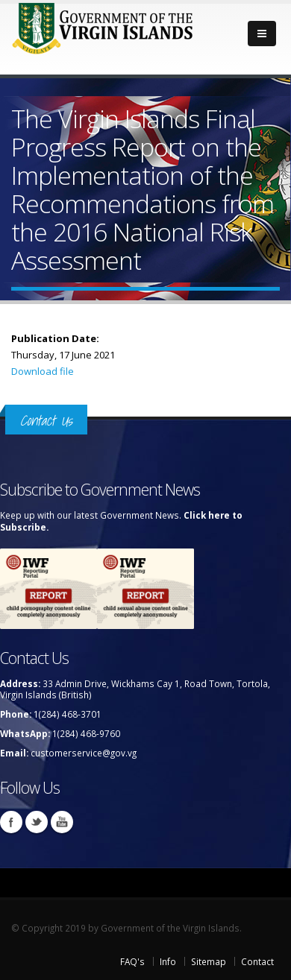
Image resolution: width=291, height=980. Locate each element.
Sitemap (209, 961)
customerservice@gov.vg (84, 753)
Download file (43, 371)
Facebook (11, 822)
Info (168, 961)
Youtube (62, 822)
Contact (257, 961)
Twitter (37, 822)
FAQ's (132, 961)
